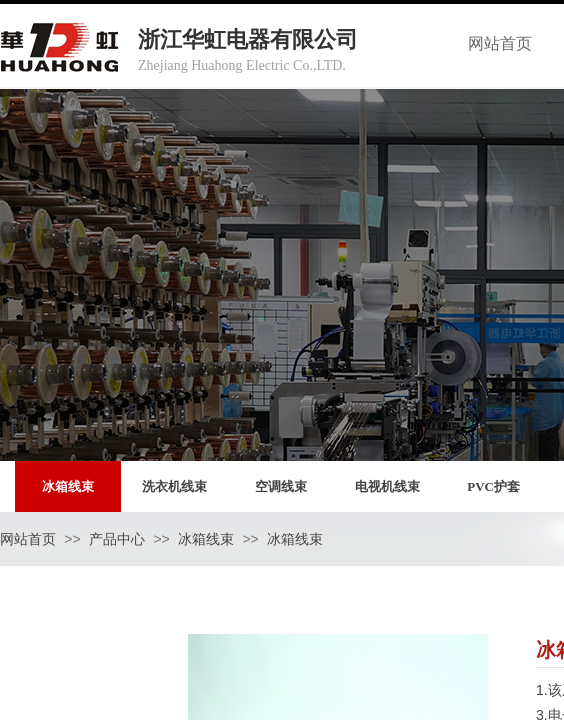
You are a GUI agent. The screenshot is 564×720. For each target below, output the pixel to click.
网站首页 (28, 539)
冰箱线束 (206, 539)
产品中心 (117, 539)
